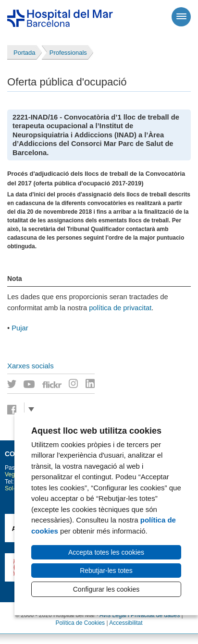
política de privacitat (120, 308)
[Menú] (181, 17)
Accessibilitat (126, 623)
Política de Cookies (80, 623)
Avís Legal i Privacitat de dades (140, 615)
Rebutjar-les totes (106, 571)
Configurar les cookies (106, 589)
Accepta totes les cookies (106, 552)
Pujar (20, 328)
